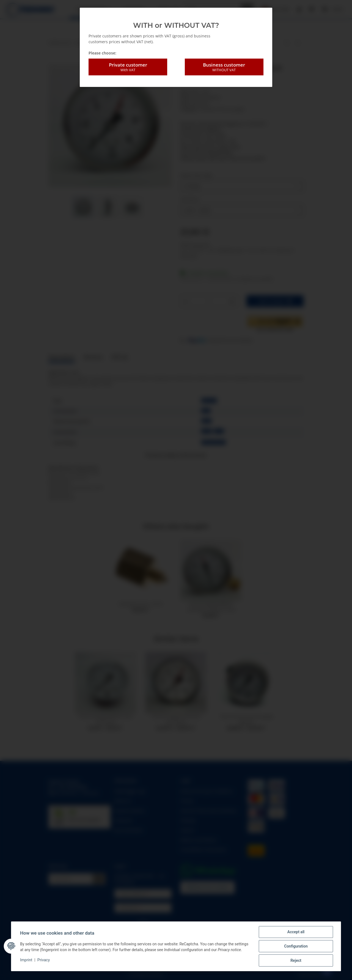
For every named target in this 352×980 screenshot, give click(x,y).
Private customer (128, 67)
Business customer (224, 67)
